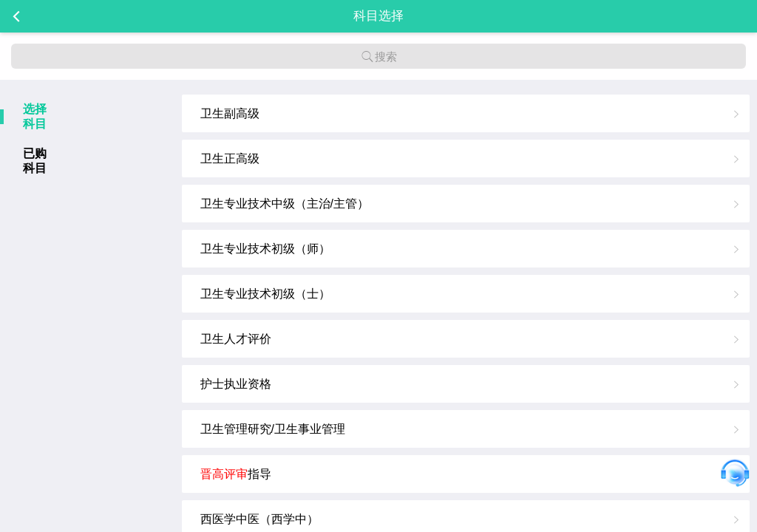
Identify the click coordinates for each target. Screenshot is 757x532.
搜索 (378, 56)
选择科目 (35, 116)
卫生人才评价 (236, 339)
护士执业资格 (236, 384)
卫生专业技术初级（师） (265, 249)
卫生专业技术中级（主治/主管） (285, 204)
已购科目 (35, 161)
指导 (236, 474)
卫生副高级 (230, 113)
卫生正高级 (230, 158)
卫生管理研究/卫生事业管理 (273, 429)
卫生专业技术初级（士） (265, 294)
